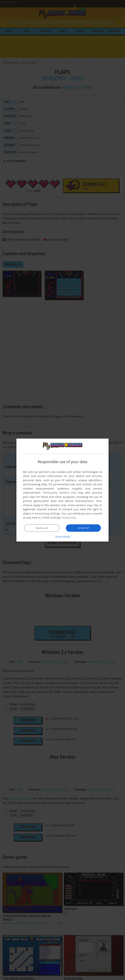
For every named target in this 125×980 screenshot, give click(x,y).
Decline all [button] (42, 528)
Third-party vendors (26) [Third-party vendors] (59, 493)
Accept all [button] (83, 528)
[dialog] (62, 490)
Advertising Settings (47, 514)
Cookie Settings (51, 518)
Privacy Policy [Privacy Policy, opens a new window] (71, 518)
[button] (62, 537)
